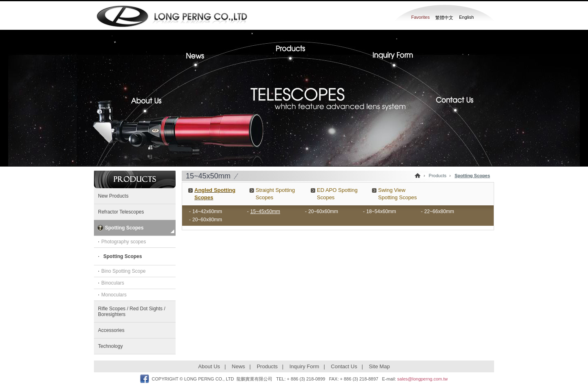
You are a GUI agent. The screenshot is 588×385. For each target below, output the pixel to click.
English (466, 17)
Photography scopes (124, 242)
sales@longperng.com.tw (423, 379)
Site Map (379, 366)
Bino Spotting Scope (124, 271)
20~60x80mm (207, 220)
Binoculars (113, 283)
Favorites (420, 17)
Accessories (111, 330)
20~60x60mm (323, 211)
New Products (113, 196)
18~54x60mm (381, 211)
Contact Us (451, 105)
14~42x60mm (207, 211)
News (202, 59)
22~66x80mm (439, 211)
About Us (150, 105)
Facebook (145, 379)
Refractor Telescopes (121, 212)
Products (294, 49)
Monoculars (114, 295)
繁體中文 (444, 18)
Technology (110, 346)
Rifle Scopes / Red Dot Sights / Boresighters (132, 312)
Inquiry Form (390, 59)
